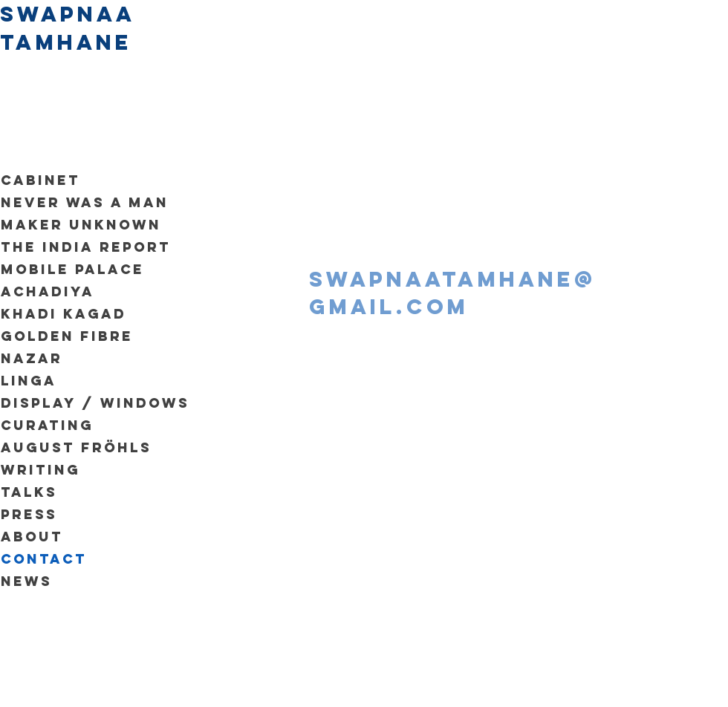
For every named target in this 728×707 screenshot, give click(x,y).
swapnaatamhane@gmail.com (453, 293)
